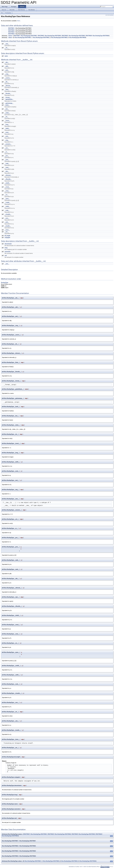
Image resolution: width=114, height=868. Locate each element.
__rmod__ (7, 187)
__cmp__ (7, 74)
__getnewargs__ (9, 103)
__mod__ (7, 132)
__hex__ (7, 109)
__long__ (7, 125)
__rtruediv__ (8, 214)
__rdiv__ (7, 171)
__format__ (8, 97)
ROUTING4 (11, 34)
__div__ (7, 82)
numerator (8, 252)
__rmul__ (7, 191)
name (6, 56)
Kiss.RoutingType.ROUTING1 (29, 36)
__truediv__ (8, 226)
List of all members (110, 15)
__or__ (6, 152)
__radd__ (7, 164)
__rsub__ (7, 210)
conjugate (7, 238)
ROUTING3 (11, 32)
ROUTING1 (11, 28)
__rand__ (7, 167)
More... (19, 21)
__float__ (7, 90)
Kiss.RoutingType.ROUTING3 (77, 36)
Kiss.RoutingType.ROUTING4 (101, 36)
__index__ (7, 113)
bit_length (7, 236)
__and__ (7, 70)
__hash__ (7, 105)
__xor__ (7, 232)
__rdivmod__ (8, 175)
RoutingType (8, 13)
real (6, 255)
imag (6, 248)
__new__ (7, 264)
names (10, 36)
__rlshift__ (7, 183)
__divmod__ (8, 86)
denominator (8, 244)
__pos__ (7, 156)
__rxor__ (7, 218)
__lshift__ (7, 128)
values (10, 38)
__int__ (6, 117)
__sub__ (7, 222)
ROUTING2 (11, 30)
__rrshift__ (7, 203)
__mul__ (7, 136)
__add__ (7, 66)
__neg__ (7, 140)
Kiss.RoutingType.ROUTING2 (53, 36)
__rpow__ (7, 199)
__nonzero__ (8, 144)
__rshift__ (7, 206)
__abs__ (7, 62)
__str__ (7, 48)
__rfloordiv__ (8, 179)
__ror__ (7, 195)
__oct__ (7, 148)
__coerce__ (8, 78)
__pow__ (7, 160)
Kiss (2, 13)
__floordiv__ (8, 94)
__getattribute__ (9, 99)
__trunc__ (7, 230)
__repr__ (7, 44)
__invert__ (7, 121)
